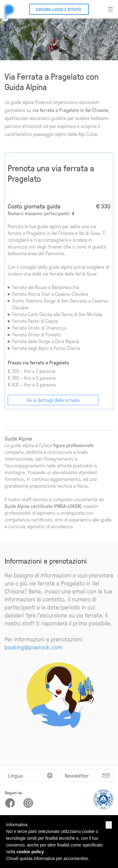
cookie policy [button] (30, 852)
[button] (109, 825)
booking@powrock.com (33, 647)
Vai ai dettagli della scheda (53, 400)
